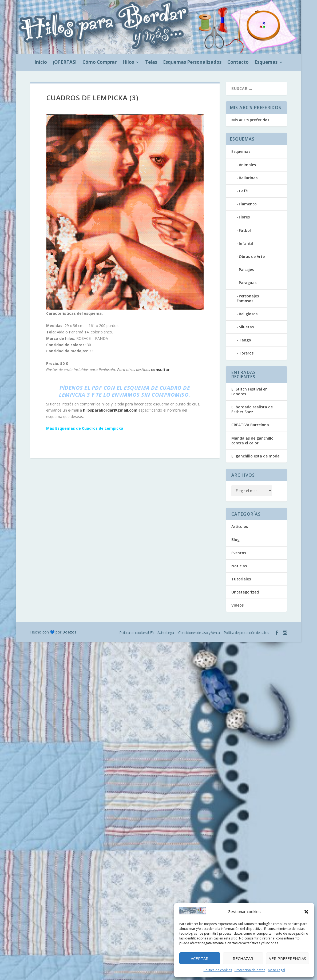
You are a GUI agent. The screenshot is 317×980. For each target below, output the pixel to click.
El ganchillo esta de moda (255, 456)
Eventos (239, 553)
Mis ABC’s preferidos (250, 120)
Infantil (246, 243)
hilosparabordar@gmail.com (110, 410)
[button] (306, 912)
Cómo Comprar (100, 63)
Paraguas (248, 283)
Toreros (246, 353)
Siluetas (246, 327)
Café (243, 191)
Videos (237, 605)
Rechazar (243, 958)
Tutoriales (241, 579)
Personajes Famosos (248, 298)
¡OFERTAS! (65, 63)
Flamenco (248, 204)
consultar (160, 370)
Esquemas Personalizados (192, 63)
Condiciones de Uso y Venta (199, 633)
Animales (247, 165)
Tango (245, 340)
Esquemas (266, 63)
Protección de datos (250, 970)
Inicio (41, 63)
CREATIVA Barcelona (250, 425)
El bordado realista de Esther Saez (252, 409)
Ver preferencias (288, 958)
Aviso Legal (276, 970)
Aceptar (200, 958)
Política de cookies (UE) (136, 633)
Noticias (239, 566)
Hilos (128, 63)
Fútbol (245, 230)
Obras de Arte (252, 256)
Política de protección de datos (246, 633)
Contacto (238, 63)
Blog (235, 539)
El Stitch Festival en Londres (249, 391)
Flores (244, 217)
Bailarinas (248, 178)
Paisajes (246, 270)
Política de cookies (218, 970)
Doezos (70, 632)
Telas (151, 63)
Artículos (240, 526)
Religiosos (248, 314)
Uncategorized (245, 592)
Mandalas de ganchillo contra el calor (252, 441)
